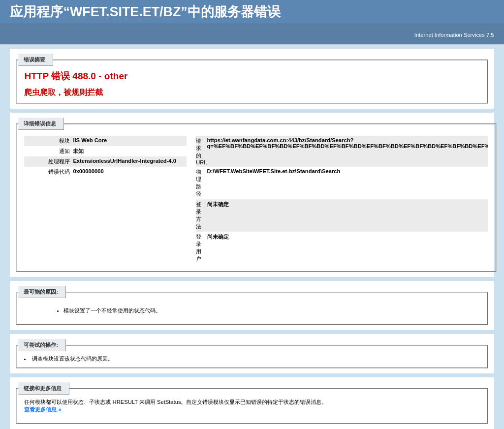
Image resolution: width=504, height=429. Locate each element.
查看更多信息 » (43, 409)
